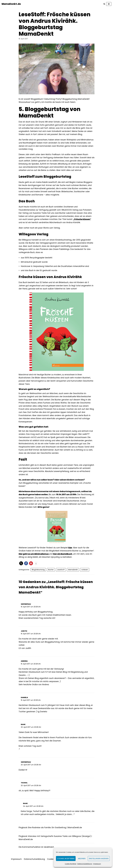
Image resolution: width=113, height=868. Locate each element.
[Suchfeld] (104, 4)
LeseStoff (61, 573)
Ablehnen (82, 858)
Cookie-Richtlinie (71, 864)
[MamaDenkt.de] (11, 4)
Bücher (51, 573)
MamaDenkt (73, 573)
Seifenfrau (26, 607)
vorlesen (85, 573)
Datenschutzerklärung (85, 864)
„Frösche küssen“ (84, 220)
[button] (21, 567)
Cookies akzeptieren (66, 858)
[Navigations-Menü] (109, 4)
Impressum (97, 864)
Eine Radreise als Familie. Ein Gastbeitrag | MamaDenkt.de (55, 832)
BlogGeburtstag (38, 573)
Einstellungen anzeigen (99, 858)
